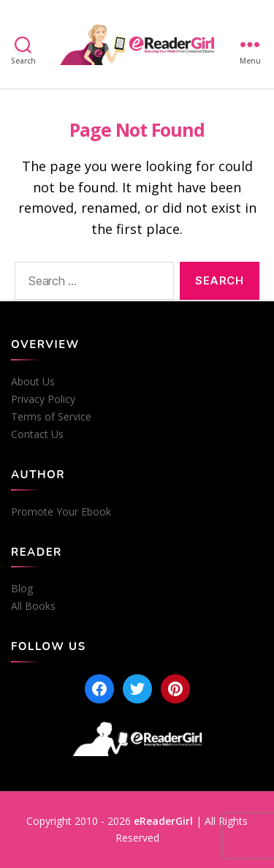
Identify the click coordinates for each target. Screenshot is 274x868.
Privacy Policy (43, 399)
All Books (33, 606)
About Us (33, 382)
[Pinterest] (175, 689)
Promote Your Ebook (61, 512)
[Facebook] (99, 689)
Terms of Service (51, 417)
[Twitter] (137, 689)
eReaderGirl (163, 821)
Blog (22, 589)
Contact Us (37, 434)
